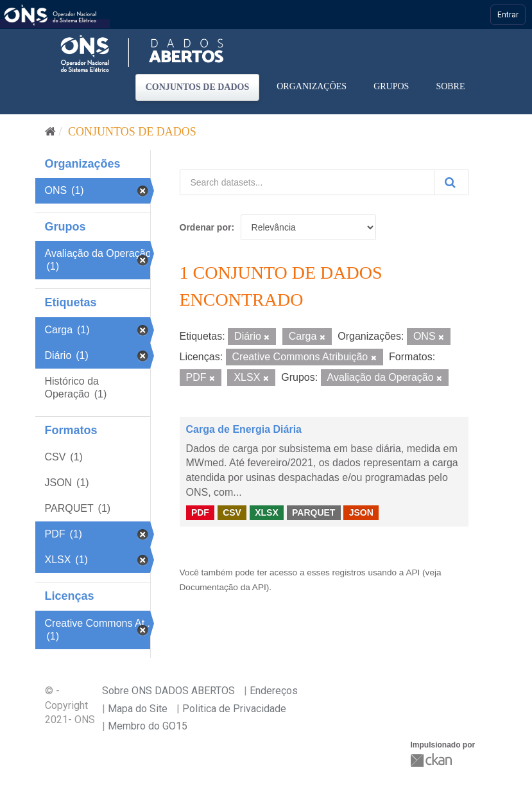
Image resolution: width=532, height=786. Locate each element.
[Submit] (451, 182)
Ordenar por (206, 227)
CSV (232, 512)
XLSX (267, 512)
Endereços (274, 691)
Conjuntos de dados (198, 87)
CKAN (433, 760)
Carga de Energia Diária (244, 429)
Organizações (312, 86)
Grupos (391, 86)
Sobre (450, 86)
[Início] (50, 132)
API (413, 572)
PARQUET (313, 512)
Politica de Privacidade (234, 709)
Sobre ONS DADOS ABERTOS (168, 691)
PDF (200, 512)
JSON (361, 512)
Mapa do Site (138, 709)
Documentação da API (223, 587)
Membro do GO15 (148, 726)
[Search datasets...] (307, 182)
